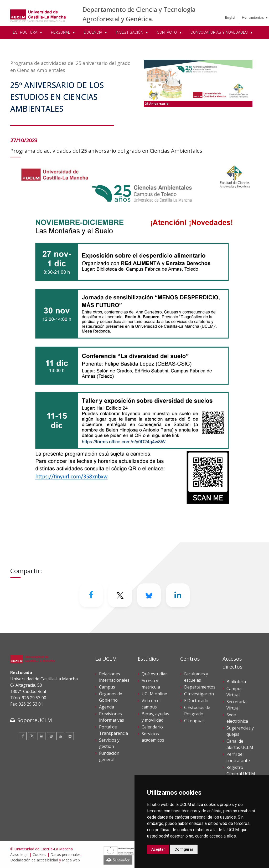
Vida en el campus (151, 704)
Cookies (39, 854)
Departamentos (200, 687)
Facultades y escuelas (196, 677)
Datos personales (66, 854)
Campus (107, 687)
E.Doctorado (196, 701)
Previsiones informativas (112, 717)
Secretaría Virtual (236, 705)
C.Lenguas (194, 721)
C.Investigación (199, 694)
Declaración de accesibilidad (34, 860)
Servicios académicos (153, 737)
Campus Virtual (234, 692)
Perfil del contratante (238, 757)
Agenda (107, 707)
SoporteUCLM (35, 720)
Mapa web (71, 860)
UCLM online (154, 694)
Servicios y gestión (109, 743)
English (231, 17)
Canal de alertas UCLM (240, 744)
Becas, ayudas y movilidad (155, 717)
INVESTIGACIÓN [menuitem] (130, 32)
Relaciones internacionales (114, 677)
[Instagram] (51, 736)
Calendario (152, 727)
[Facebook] (91, 595)
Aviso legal (19, 854)
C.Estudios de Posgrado (197, 711)
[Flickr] (70, 736)
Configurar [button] (184, 849)
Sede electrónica (237, 718)
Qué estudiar (154, 674)
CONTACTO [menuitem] (167, 32)
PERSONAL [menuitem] (61, 32)
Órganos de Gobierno (111, 697)
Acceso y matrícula (151, 684)
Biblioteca (236, 682)
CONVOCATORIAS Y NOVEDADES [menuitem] (220, 32)
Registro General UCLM (241, 771)
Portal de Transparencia (113, 730)
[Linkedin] (178, 595)
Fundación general (109, 756)
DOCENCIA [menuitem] (94, 32)
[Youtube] (60, 736)
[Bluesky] (149, 595)
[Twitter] (120, 595)
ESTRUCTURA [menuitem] (26, 32)
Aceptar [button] (158, 849)
